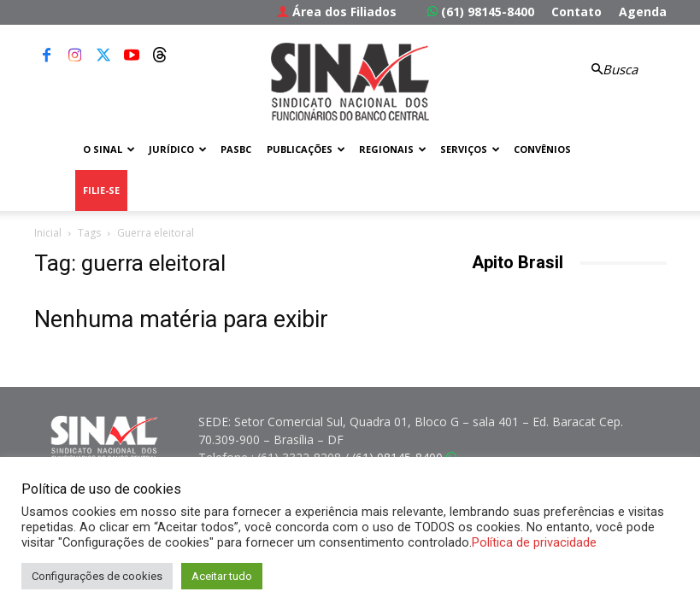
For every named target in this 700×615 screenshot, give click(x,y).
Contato (576, 12)
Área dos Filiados (337, 12)
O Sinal (109, 149)
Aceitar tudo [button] (222, 576)
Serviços (470, 149)
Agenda (643, 12)
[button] (612, 70)
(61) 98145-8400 (481, 12)
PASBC (236, 149)
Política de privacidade (534, 542)
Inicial (48, 233)
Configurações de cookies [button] (97, 576)
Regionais (393, 149)
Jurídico (178, 149)
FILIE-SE (101, 190)
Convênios (542, 149)
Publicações (306, 149)
